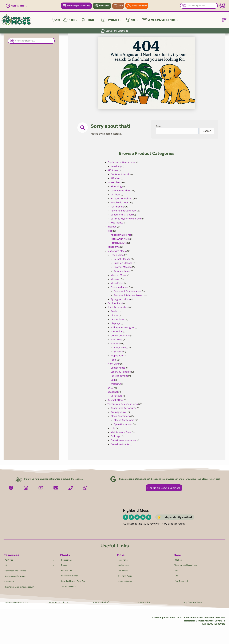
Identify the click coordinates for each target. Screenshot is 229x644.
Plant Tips (10, 556)
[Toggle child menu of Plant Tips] (53, 556)
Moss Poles (123, 556)
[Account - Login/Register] (222, 6)
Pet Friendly (67, 568)
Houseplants (68, 556)
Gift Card (179, 556)
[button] (17, 6)
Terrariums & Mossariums (187, 562)
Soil (176, 568)
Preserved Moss (126, 580)
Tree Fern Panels (126, 574)
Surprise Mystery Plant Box (75, 580)
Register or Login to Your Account (21, 587)
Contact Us (10, 581)
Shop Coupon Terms (192, 602)
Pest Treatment (182, 580)
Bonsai (65, 562)
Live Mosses (124, 568)
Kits (176, 574)
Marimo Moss (124, 562)
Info (7, 562)
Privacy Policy (145, 602)
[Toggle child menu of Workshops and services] (53, 569)
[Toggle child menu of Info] (53, 562)
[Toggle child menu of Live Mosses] (166, 568)
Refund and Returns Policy (18, 602)
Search (160, 126)
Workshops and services (16, 569)
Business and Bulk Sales (17, 575)
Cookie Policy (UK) (102, 602)
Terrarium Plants (69, 586)
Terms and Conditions (60, 602)
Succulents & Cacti (71, 574)
